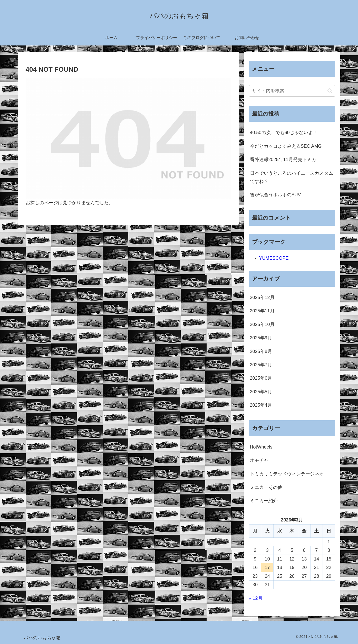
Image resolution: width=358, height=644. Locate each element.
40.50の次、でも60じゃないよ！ (284, 133)
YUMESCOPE (274, 258)
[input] (292, 91)
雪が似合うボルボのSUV (275, 195)
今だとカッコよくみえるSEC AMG (286, 146)
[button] (330, 91)
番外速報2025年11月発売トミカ (283, 160)
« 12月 (256, 598)
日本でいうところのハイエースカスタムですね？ (292, 177)
